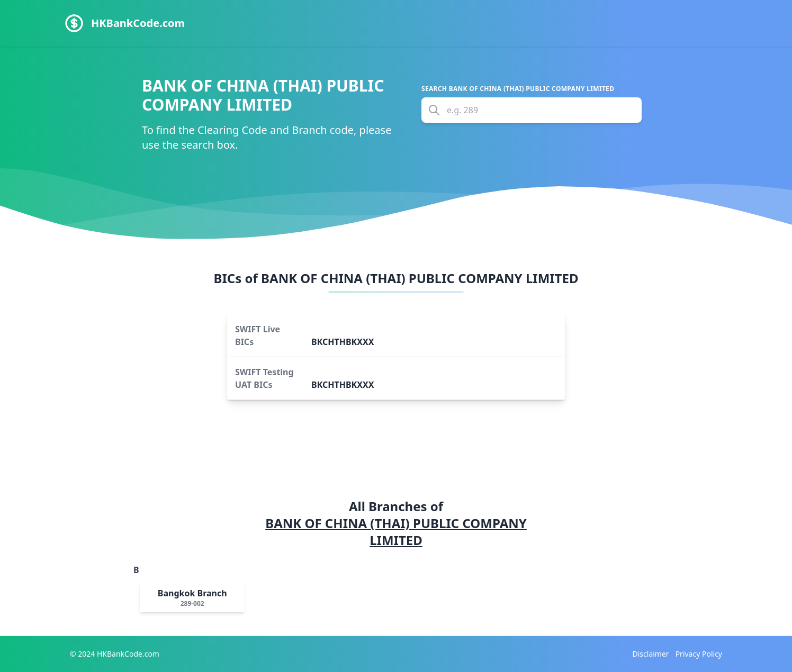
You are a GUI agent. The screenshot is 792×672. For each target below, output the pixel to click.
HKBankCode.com (138, 23)
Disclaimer (651, 654)
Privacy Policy (699, 654)
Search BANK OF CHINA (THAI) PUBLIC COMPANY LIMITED (518, 89)
